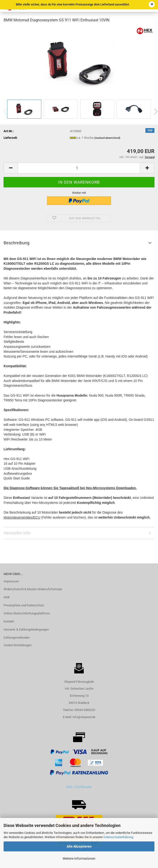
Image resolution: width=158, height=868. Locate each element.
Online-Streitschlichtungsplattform (27, 613)
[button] (11, 168)
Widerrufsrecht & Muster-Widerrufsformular (33, 589)
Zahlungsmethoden (17, 638)
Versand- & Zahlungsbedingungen (26, 629)
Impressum (11, 581)
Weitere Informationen (79, 859)
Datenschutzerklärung (118, 837)
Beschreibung (16, 243)
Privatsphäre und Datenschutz (24, 605)
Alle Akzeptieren (79, 846)
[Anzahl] (79, 168)
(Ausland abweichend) (107, 138)
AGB (7, 597)
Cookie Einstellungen (18, 645)
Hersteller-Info (17, 533)
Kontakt (9, 621)
